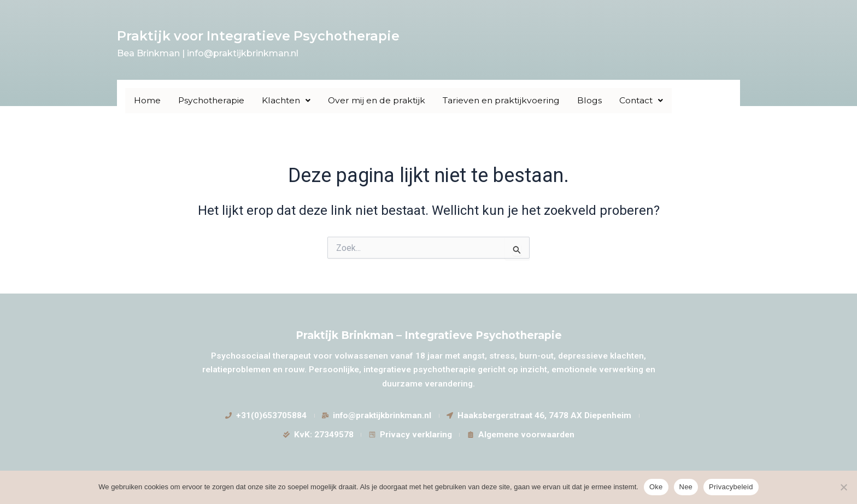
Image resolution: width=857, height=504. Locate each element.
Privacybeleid (731, 487)
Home (147, 100)
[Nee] (843, 487)
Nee (686, 487)
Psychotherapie (212, 100)
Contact (650, 100)
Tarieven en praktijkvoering (508, 100)
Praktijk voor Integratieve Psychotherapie (261, 36)
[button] (289, 101)
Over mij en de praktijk (381, 100)
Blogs (598, 100)
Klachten (289, 100)
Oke (656, 487)
